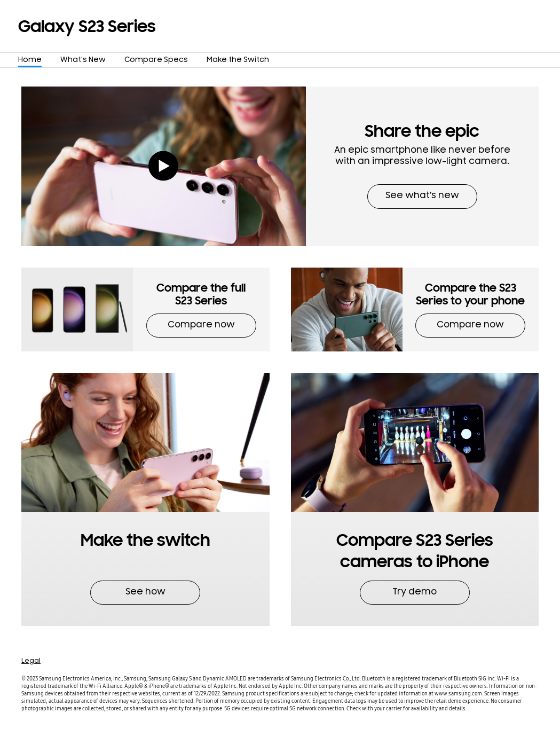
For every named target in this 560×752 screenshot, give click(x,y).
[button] (422, 166)
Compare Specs (156, 61)
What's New (83, 61)
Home (30, 61)
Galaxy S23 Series (87, 27)
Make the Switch (238, 61)
